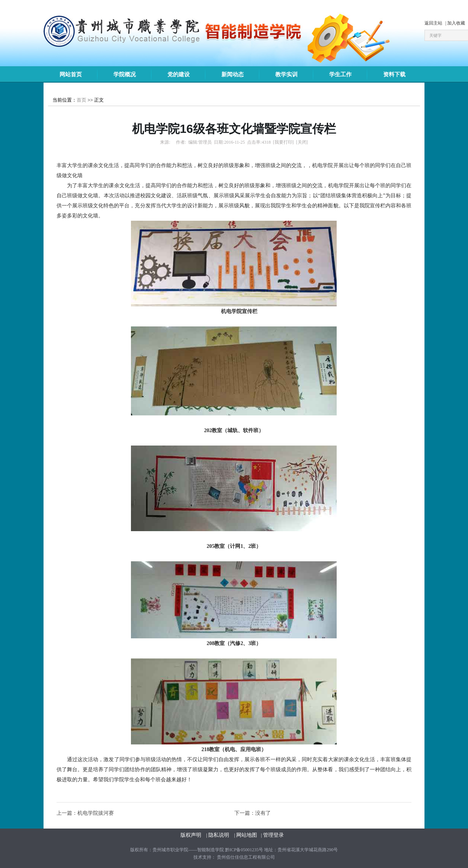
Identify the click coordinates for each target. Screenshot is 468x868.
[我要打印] (283, 142)
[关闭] (302, 142)
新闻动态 (233, 74)
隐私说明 (219, 835)
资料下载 (394, 74)
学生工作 (340, 74)
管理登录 (273, 835)
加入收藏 (456, 23)
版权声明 (192, 835)
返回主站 (434, 23)
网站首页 (71, 74)
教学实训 (286, 74)
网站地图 (247, 835)
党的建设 (179, 74)
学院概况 (125, 74)
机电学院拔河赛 (96, 813)
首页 (81, 100)
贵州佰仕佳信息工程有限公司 (246, 857)
